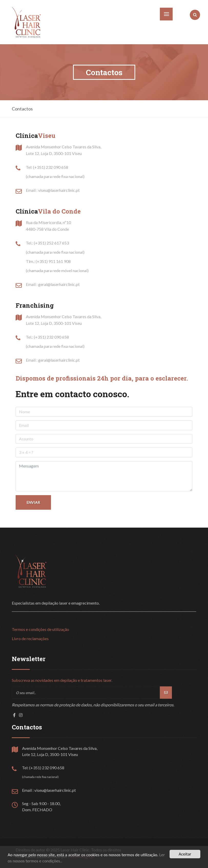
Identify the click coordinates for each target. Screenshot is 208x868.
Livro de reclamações (30, 638)
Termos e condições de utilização (40, 629)
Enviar (33, 502)
